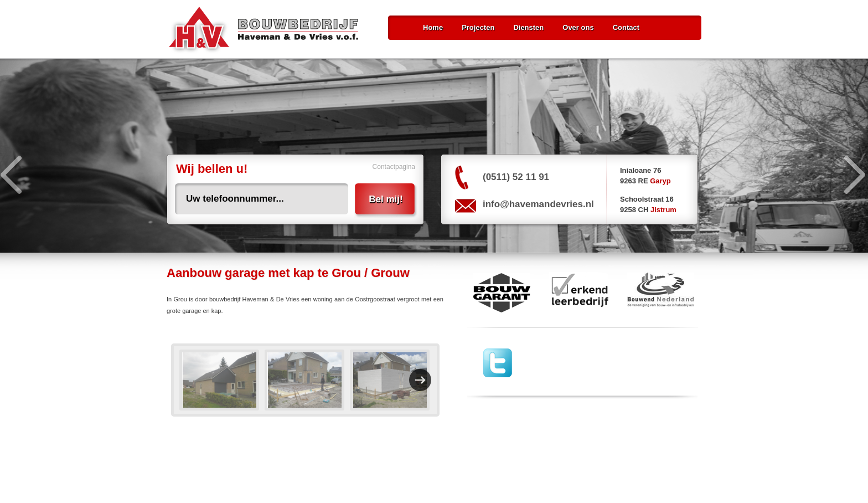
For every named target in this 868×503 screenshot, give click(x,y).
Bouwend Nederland (661, 292)
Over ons (578, 27)
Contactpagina (394, 167)
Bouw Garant (499, 292)
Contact (626, 27)
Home (433, 27)
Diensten (528, 27)
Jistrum (663, 210)
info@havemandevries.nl (538, 204)
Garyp (660, 181)
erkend (579, 292)
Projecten (478, 27)
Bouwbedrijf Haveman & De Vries (263, 30)
